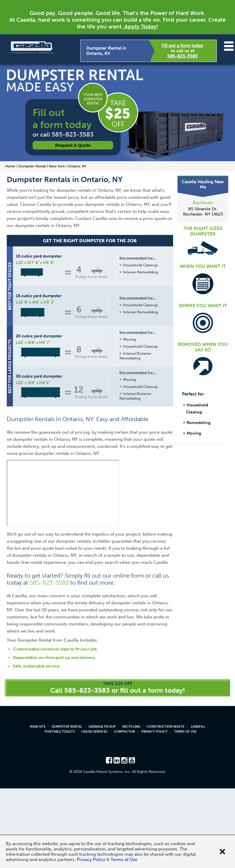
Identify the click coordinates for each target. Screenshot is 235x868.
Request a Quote (73, 145)
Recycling (131, 806)
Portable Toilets (60, 811)
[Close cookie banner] (222, 852)
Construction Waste (165, 806)
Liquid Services (94, 811)
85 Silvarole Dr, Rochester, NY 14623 (203, 212)
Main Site (38, 806)
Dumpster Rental (67, 806)
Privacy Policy (154, 811)
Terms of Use (185, 811)
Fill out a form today (182, 46)
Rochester (203, 203)
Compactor (124, 811)
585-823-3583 (182, 56)
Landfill (198, 806)
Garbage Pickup (102, 806)
